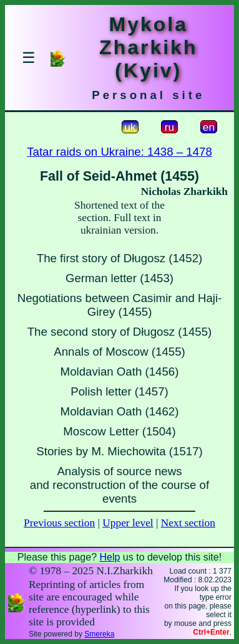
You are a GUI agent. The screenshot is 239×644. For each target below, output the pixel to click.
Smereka (99, 634)
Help (110, 557)
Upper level (128, 523)
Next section (188, 523)
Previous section (59, 523)
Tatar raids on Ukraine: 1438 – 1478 (119, 152)
